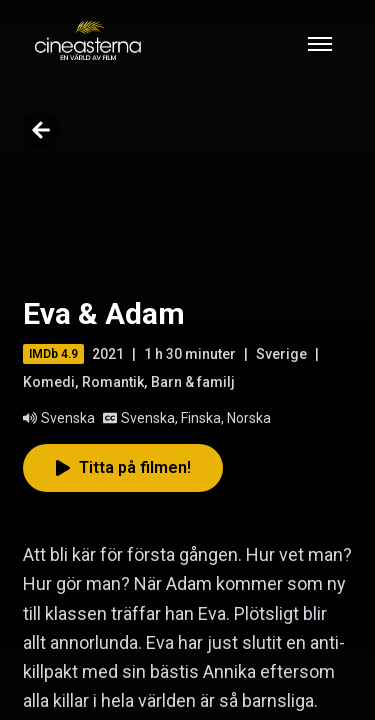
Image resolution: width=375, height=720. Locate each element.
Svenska (59, 418)
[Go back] (41, 130)
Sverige (281, 354)
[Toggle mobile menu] (320, 44)
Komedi (49, 382)
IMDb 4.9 (53, 354)
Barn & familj (193, 382)
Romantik (113, 382)
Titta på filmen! (123, 467)
